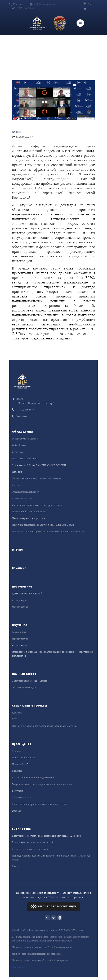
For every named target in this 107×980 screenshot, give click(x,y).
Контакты (17, 4)
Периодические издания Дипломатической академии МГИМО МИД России (51, 858)
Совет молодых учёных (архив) (29, 681)
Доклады (17, 713)
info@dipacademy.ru (42, 4)
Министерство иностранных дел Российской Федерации (42, 947)
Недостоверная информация (28, 518)
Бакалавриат (19, 632)
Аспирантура (19, 600)
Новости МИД (20, 764)
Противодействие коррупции (29, 512)
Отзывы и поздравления (26, 492)
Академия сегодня (22, 498)
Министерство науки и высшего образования (36, 954)
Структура (18, 452)
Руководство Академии (25, 439)
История (17, 472)
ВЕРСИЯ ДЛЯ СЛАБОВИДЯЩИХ (53, 906)
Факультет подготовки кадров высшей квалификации (42, 784)
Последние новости (23, 758)
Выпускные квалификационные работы (35, 842)
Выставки (17, 791)
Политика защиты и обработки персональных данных (43, 525)
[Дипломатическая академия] (37, 23)
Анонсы (16, 751)
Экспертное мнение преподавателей (33, 778)
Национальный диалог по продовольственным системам (45, 726)
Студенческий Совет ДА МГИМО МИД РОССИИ (39, 465)
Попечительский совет (25, 458)
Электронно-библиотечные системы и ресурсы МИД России (46, 836)
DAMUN (16, 811)
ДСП (15, 719)
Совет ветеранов (21, 797)
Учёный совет (20, 445)
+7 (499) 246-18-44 (23, 8)
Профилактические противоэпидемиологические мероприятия (48, 532)
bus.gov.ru (17, 967)
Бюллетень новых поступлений (30, 849)
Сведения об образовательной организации (37, 505)
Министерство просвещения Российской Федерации (40, 960)
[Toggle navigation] (80, 23)
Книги (16, 866)
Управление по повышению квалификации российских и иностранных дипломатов (53, 654)
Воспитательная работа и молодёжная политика (40, 804)
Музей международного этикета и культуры (37, 478)
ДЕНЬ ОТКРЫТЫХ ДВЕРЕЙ (27, 594)
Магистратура (20, 607)
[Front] (22, 381)
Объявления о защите (24, 688)
